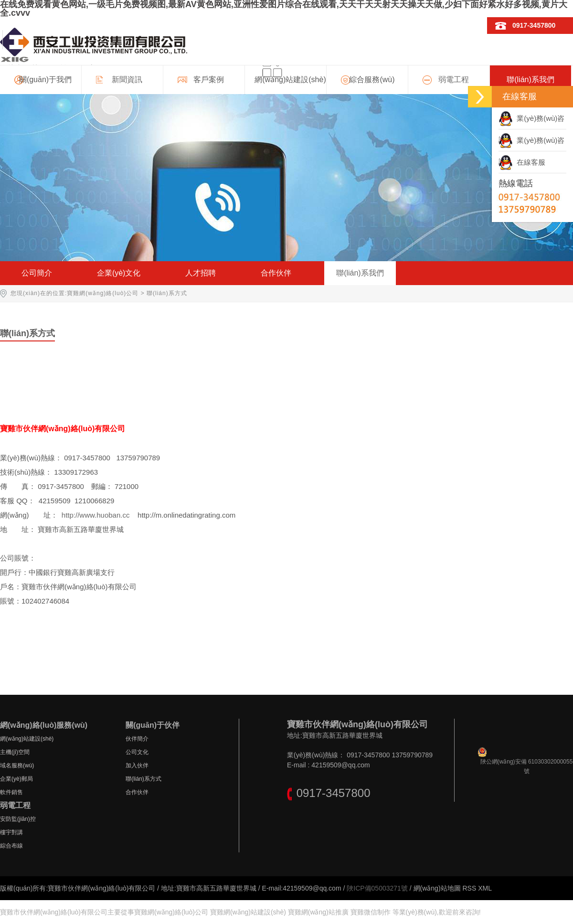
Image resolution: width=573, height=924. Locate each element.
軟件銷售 (11, 792)
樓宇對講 (11, 832)
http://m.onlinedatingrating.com (186, 515)
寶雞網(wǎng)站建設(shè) (248, 912)
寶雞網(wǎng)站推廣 (318, 912)
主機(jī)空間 (15, 752)
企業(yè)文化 (119, 273)
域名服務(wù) (17, 765)
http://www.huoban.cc (96, 515)
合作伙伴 (276, 273)
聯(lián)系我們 (531, 80)
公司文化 (137, 752)
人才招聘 (201, 273)
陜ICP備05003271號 (377, 888)
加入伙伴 (137, 765)
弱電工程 (454, 80)
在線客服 (522, 162)
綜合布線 (11, 846)
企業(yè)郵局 (16, 779)
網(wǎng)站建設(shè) (290, 80)
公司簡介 (37, 273)
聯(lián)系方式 (143, 779)
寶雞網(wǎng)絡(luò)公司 (103, 293)
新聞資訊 (127, 80)
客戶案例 (209, 80)
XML (485, 888)
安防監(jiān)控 (18, 819)
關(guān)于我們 (45, 80)
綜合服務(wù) (372, 80)
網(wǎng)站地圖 (437, 888)
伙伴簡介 (137, 739)
